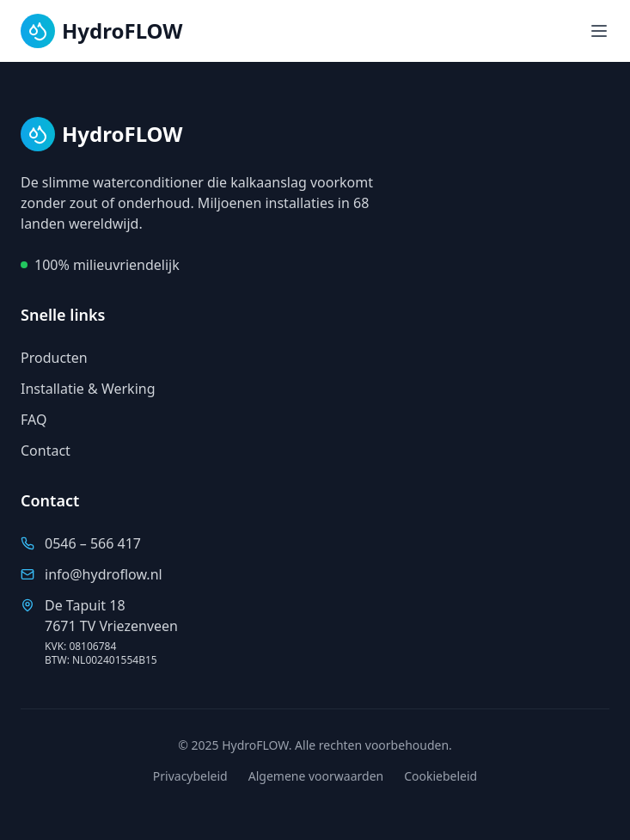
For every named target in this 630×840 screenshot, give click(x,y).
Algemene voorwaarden (316, 776)
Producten (54, 358)
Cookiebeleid (440, 776)
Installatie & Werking (88, 389)
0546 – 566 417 (93, 543)
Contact (46, 451)
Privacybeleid (190, 776)
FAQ (34, 420)
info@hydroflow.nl (104, 574)
